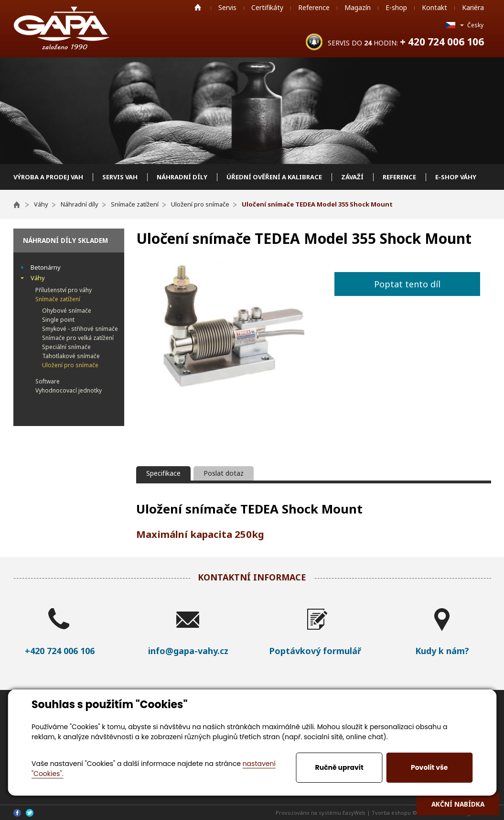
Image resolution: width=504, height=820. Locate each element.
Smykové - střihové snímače (80, 329)
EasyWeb (354, 813)
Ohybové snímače (67, 311)
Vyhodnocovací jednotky (69, 390)
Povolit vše (429, 767)
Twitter (30, 813)
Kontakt (434, 7)
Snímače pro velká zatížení (78, 338)
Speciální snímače (66, 347)
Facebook (17, 813)
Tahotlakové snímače (71, 356)
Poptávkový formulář (315, 651)
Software (48, 381)
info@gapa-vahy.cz (188, 651)
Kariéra (473, 7)
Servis (227, 7)
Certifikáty (267, 7)
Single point (58, 320)
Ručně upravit (339, 767)
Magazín (358, 7)
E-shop (396, 7)
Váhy (38, 278)
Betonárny (46, 267)
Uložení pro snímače (70, 365)
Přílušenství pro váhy (64, 290)
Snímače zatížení (58, 299)
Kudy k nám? (442, 651)
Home (198, 7)
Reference (314, 7)
